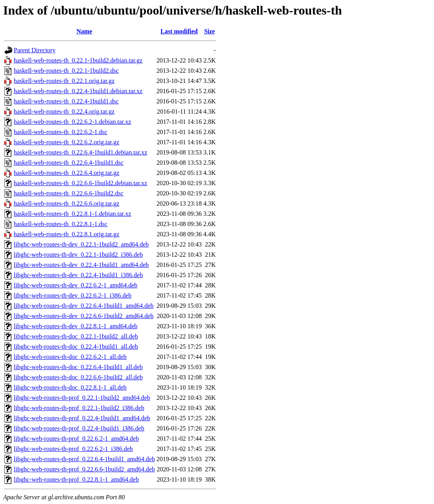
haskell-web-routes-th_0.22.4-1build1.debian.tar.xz (78, 91)
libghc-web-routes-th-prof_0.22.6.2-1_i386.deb (73, 449)
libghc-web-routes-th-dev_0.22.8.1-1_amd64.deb (76, 326)
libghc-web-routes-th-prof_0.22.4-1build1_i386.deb (79, 428)
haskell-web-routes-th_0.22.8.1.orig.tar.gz (66, 234)
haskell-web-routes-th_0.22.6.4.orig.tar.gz (66, 173)
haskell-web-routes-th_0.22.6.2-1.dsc (61, 132)
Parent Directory (35, 50)
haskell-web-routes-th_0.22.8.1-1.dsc (61, 224)
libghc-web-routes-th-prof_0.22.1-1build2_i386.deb (79, 408)
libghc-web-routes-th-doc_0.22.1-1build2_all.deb (76, 336)
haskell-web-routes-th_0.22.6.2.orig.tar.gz (66, 142)
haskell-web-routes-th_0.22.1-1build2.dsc (66, 71)
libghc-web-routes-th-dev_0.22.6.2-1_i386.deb (73, 295)
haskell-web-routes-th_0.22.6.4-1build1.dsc (69, 163)
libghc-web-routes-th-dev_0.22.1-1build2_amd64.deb (81, 244)
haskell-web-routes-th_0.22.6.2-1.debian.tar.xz (73, 122)
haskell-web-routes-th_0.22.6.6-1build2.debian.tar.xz (80, 183)
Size (210, 31)
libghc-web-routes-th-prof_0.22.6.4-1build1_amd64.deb (84, 459)
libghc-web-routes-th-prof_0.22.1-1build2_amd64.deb (82, 398)
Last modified (179, 31)
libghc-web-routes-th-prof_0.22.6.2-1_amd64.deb (76, 439)
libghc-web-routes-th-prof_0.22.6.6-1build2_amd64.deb (84, 469)
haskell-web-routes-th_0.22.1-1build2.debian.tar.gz (78, 60)
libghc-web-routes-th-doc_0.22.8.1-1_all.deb (70, 387)
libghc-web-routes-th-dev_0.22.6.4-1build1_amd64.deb (84, 306)
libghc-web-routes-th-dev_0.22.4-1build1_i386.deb (78, 275)
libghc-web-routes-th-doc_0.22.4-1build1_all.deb (76, 347)
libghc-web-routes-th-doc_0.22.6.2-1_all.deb (70, 357)
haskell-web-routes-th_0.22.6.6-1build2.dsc (69, 193)
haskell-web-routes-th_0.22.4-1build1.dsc (66, 101)
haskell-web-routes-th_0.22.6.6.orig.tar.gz (66, 203)
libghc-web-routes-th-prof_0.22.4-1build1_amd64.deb (82, 418)
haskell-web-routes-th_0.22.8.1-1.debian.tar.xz (73, 214)
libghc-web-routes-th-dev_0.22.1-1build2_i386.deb (78, 255)
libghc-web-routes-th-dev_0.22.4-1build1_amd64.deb (81, 265)
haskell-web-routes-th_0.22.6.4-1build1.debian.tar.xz (80, 152)
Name (85, 31)
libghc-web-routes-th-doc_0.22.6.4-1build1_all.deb (78, 367)
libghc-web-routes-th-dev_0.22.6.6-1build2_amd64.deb (84, 316)
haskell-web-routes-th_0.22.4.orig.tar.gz (64, 111)
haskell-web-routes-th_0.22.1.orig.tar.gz (64, 81)
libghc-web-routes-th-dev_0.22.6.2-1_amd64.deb (76, 285)
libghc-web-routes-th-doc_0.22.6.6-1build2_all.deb (78, 377)
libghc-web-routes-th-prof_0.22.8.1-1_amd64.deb (76, 479)
